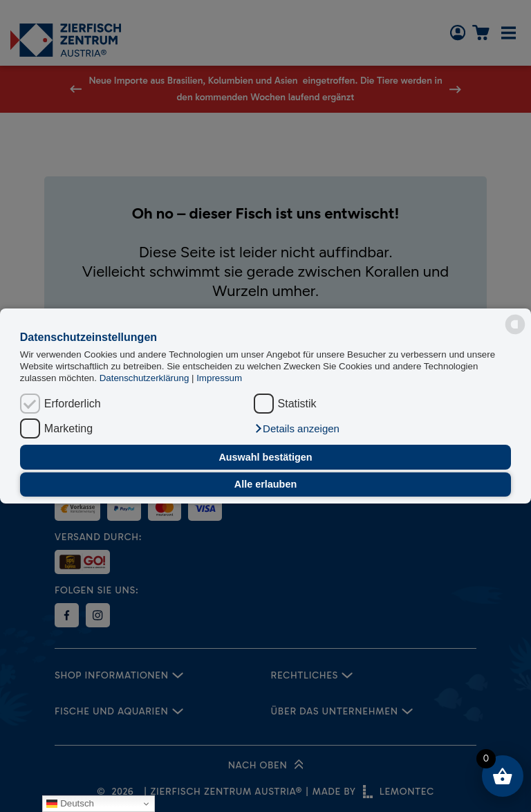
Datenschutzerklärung (146, 378)
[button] (297, 429)
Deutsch (70, 804)
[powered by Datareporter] (515, 324)
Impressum (219, 378)
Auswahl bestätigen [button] (265, 457)
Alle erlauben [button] (265, 484)
